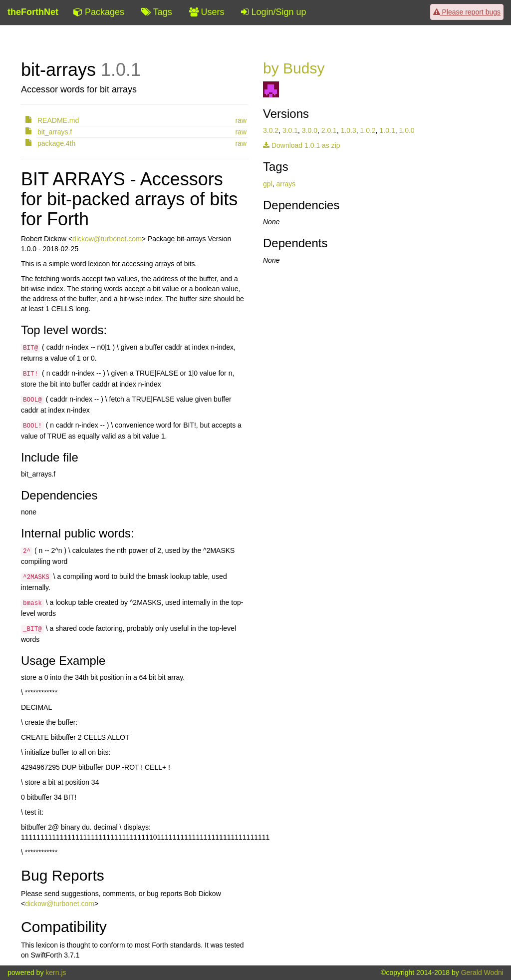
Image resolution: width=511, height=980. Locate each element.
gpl (268, 184)
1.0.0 (406, 130)
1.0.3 (349, 130)
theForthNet (33, 12)
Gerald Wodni (482, 973)
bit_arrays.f (55, 132)
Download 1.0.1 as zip (302, 145)
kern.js (56, 973)
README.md (58, 120)
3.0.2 (271, 130)
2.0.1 (329, 130)
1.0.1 (387, 130)
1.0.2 (368, 130)
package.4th (56, 143)
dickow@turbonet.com (107, 239)
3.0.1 (290, 130)
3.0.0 (310, 130)
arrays (286, 184)
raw (241, 120)
